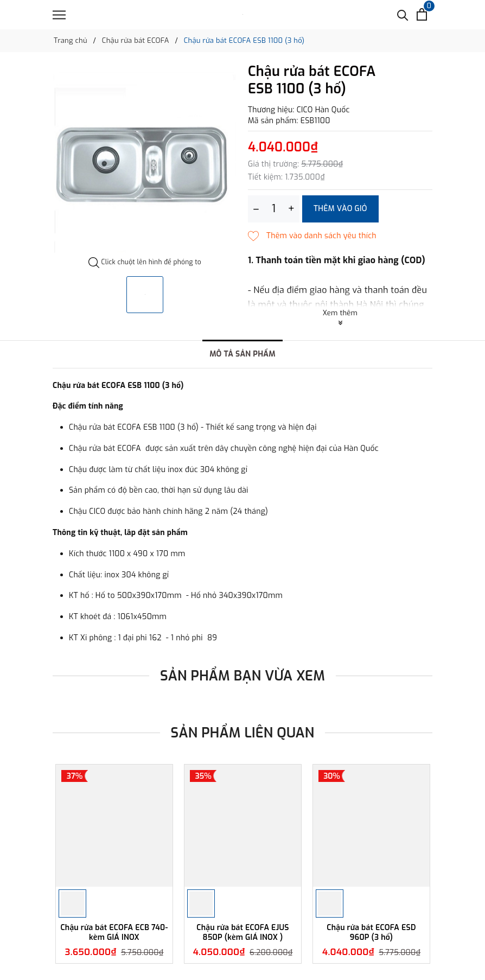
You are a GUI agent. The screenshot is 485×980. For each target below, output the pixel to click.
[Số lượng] (274, 209)
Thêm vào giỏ (340, 209)
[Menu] (59, 15)
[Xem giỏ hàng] (422, 14)
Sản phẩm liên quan (243, 733)
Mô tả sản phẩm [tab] (242, 354)
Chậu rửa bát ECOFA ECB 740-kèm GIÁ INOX (114, 933)
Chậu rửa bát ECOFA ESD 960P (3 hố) (371, 933)
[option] (145, 161)
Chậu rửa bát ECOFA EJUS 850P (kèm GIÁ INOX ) (242, 933)
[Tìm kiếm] (403, 14)
